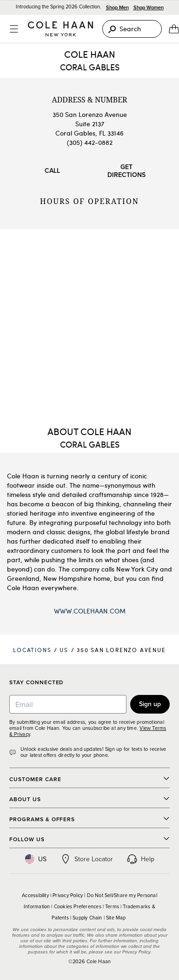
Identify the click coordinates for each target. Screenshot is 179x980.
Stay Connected (36, 683)
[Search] (132, 29)
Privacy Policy (68, 895)
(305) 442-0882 (90, 142)
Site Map (116, 918)
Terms (112, 906)
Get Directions (126, 171)
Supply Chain (87, 918)
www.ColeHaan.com (90, 611)
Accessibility (35, 895)
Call (52, 170)
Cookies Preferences (78, 906)
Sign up (150, 704)
